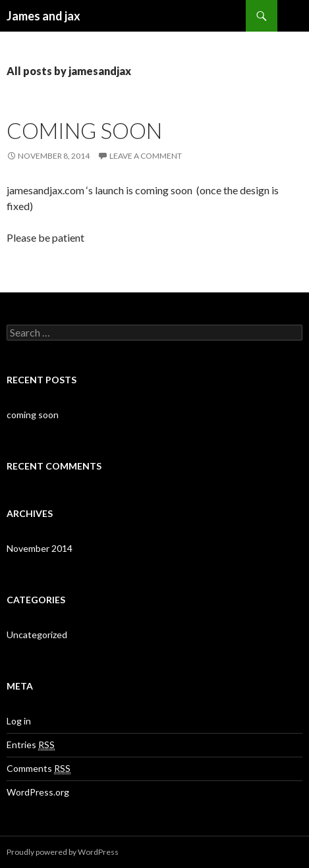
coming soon (84, 130)
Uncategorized (37, 635)
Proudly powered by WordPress (63, 852)
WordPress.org (38, 792)
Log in (19, 721)
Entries (31, 745)
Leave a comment (146, 156)
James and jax (43, 16)
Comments (39, 769)
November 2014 (40, 548)
